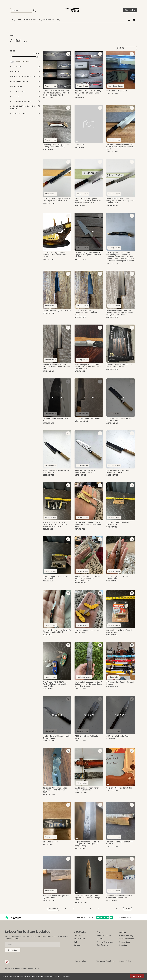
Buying (100, 932)
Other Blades (113, 677)
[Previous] (53, 909)
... (108, 909)
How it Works (30, 20)
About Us (77, 936)
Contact (77, 945)
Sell (20, 20)
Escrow (100, 939)
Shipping (123, 945)
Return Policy (125, 961)
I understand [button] (137, 976)
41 (116, 909)
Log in (129, 19)
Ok (35, 10)
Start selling (130, 10)
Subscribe (13, 950)
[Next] (128, 909)
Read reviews (125, 918)
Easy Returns (102, 945)
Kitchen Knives (114, 140)
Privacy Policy (80, 961)
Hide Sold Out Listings (23, 62)
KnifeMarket (80, 932)
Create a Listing (126, 936)
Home (13, 36)
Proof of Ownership (105, 942)
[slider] (12, 57)
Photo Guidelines (127, 939)
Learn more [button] (66, 976)
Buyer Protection (46, 20)
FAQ (58, 20)
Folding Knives (50, 86)
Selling (123, 932)
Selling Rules (125, 942)
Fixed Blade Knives (116, 86)
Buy (13, 20)
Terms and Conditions (106, 961)
